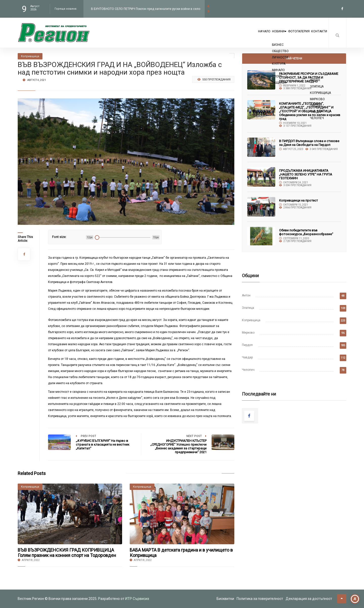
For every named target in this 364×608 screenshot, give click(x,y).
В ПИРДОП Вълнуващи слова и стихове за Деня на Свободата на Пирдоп (309, 143)
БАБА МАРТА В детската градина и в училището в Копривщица (181, 553)
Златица (248, 308)
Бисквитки (225, 599)
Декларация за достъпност (309, 599)
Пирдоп (247, 345)
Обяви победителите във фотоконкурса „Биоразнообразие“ (306, 232)
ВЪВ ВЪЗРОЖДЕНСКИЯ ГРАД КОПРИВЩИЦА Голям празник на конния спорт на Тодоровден (67, 553)
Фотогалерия (286, 36)
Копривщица (251, 320)
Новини (257, 36)
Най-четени (294, 59)
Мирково (248, 333)
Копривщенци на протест (299, 200)
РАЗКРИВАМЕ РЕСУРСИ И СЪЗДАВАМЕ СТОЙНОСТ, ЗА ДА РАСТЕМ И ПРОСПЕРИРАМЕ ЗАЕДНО (309, 78)
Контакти (315, 36)
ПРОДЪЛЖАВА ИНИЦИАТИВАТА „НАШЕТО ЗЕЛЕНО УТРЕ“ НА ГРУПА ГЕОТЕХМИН (306, 174)
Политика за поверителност (260, 599)
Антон (246, 295)
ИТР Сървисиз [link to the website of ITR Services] (137, 599)
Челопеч (248, 370)
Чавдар (247, 357)
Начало (233, 36)
